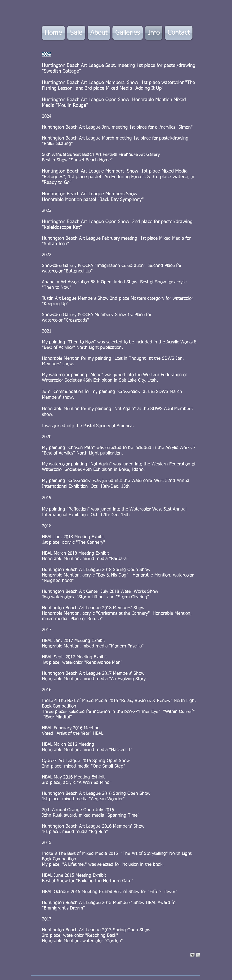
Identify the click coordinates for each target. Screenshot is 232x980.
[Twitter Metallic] (192, 955)
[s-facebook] (198, 955)
